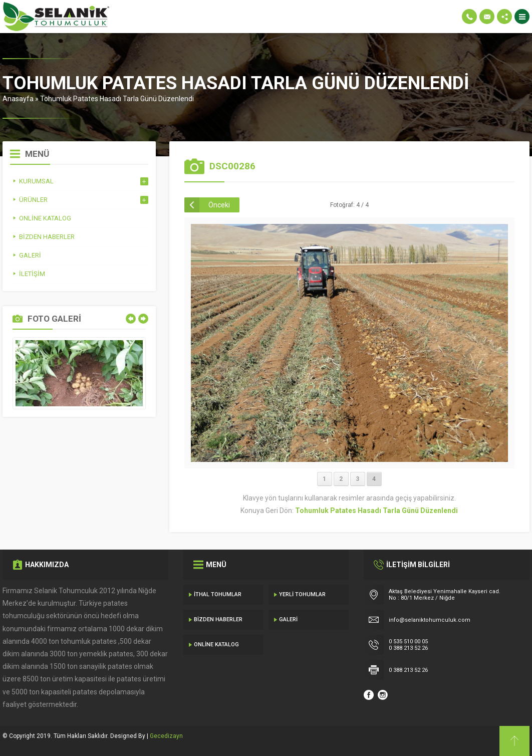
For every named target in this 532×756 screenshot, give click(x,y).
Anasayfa (18, 99)
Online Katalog (216, 645)
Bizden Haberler (218, 619)
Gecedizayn (166, 736)
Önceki (219, 205)
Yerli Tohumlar (302, 594)
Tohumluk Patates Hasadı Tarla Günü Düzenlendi (117, 99)
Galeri (288, 619)
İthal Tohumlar (218, 594)
